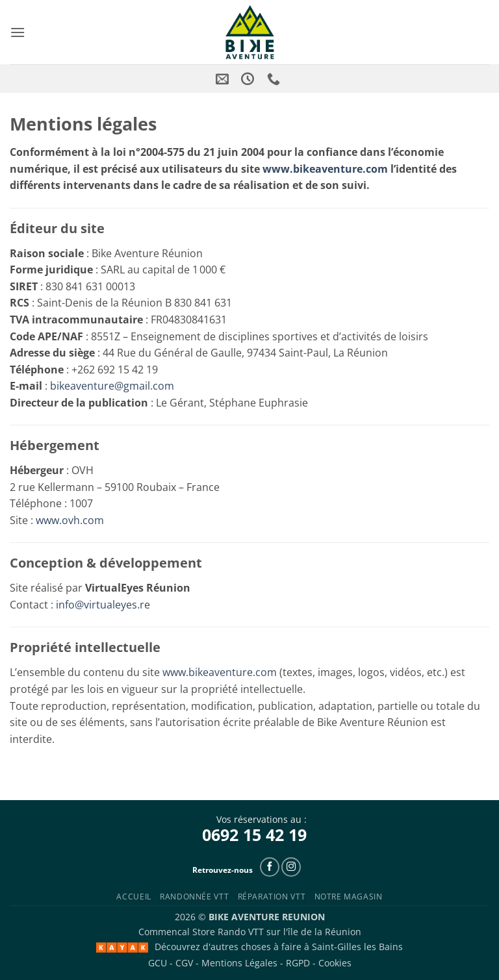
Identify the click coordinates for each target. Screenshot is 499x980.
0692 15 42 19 (254, 835)
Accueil (134, 897)
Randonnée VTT (194, 897)
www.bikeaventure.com (325, 169)
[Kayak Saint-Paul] (122, 948)
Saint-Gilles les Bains (357, 947)
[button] (18, 32)
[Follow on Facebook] (270, 867)
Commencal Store (177, 932)
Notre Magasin (349, 897)
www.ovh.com (70, 520)
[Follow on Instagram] (291, 867)
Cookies (335, 963)
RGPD (298, 963)
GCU (158, 963)
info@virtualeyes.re (103, 605)
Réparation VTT (272, 897)
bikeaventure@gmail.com (112, 386)
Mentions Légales (239, 963)
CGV (184, 963)
